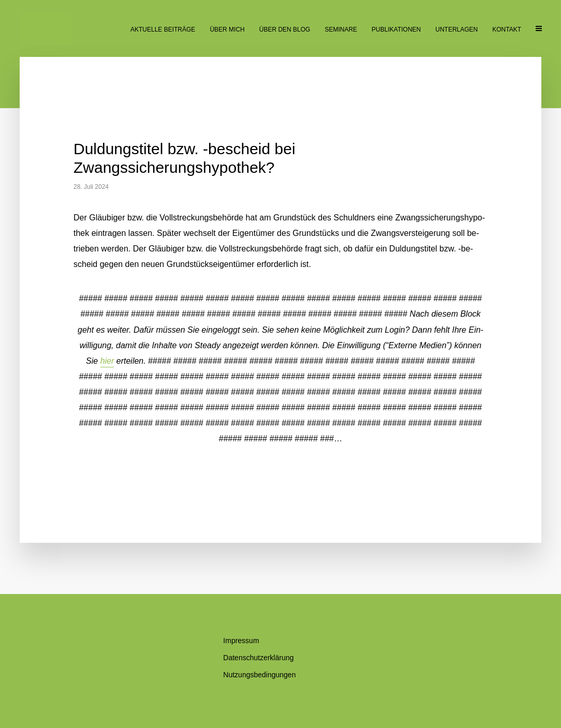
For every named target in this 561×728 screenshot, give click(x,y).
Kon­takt (507, 29)
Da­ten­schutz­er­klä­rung (258, 658)
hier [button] (107, 361)
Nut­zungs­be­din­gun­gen (259, 675)
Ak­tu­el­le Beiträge (163, 29)
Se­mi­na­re (341, 29)
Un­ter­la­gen (456, 29)
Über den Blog (285, 29)
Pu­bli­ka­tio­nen (396, 29)
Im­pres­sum (241, 641)
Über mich (227, 29)
